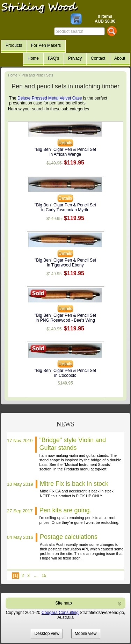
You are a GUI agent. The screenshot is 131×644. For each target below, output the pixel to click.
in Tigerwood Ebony (65, 265)
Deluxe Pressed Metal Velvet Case (50, 98)
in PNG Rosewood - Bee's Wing (65, 320)
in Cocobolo (65, 375)
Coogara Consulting (60, 613)
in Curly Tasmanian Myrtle (65, 210)
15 (44, 576)
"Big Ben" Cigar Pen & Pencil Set (65, 149)
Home (13, 75)
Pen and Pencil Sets (37, 75)
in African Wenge (65, 154)
